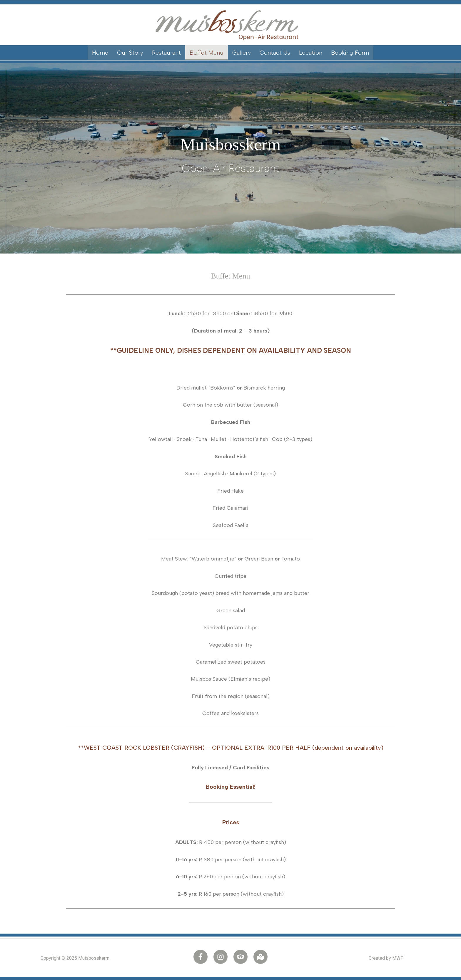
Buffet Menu (207, 53)
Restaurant (166, 53)
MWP (398, 958)
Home (100, 53)
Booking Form (350, 53)
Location (311, 53)
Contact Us (275, 53)
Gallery (242, 53)
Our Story (130, 53)
